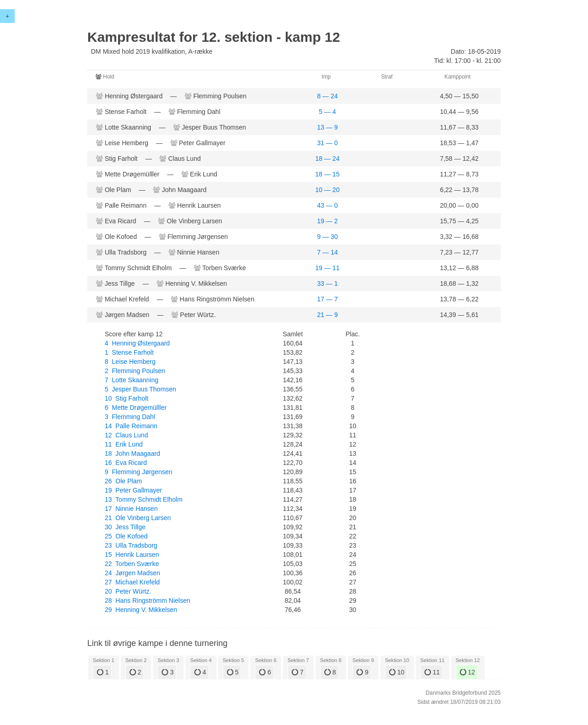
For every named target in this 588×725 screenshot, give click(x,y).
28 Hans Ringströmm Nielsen (147, 600)
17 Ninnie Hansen (131, 509)
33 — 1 (327, 283)
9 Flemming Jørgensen (139, 472)
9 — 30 (327, 237)
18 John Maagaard (133, 453)
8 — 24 (327, 96)
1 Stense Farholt (129, 352)
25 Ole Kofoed (126, 536)
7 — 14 (327, 252)
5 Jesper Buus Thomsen (140, 389)
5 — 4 (327, 112)
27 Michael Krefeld (132, 582)
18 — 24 (327, 159)
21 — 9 (327, 315)
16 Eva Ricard (126, 463)
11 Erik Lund (124, 444)
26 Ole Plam (123, 481)
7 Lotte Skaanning (132, 380)
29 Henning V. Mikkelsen (141, 610)
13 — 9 (327, 127)
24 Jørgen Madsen (133, 573)
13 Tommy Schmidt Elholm (144, 499)
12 (467, 672)
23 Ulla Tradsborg (131, 545)
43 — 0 (327, 205)
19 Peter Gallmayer (133, 490)
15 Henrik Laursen (132, 555)
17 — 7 (327, 299)
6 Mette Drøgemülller (136, 408)
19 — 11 (327, 268)
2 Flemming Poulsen (135, 371)
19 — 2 (327, 221)
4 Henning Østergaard (137, 343)
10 (397, 672)
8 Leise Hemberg (130, 362)
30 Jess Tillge (125, 527)
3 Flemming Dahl (130, 417)
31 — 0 (327, 143)
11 (432, 672)
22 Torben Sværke (132, 564)
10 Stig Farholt (127, 398)
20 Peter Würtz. (128, 591)
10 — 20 (327, 190)
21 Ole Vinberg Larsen (138, 518)
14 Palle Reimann (131, 426)
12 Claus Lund (126, 435)
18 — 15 (327, 174)
